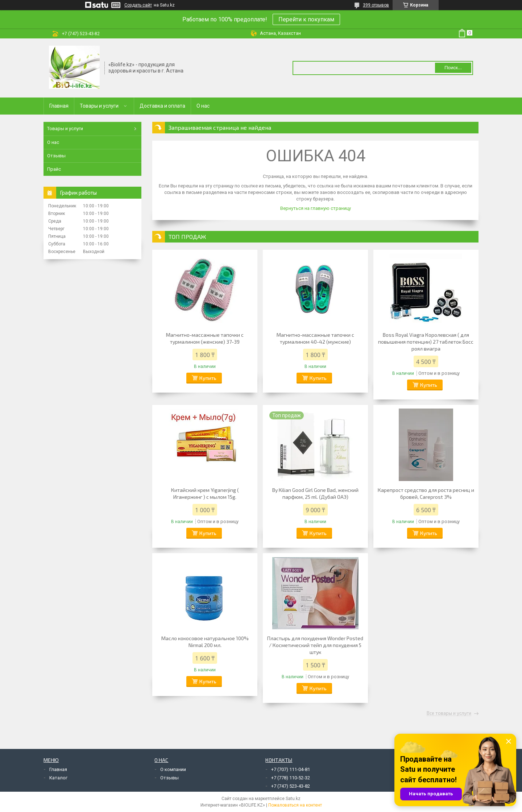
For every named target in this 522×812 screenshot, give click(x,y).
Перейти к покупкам (306, 19)
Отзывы (56, 156)
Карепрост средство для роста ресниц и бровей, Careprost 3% (426, 493)
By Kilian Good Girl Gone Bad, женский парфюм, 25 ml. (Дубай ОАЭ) (315, 493)
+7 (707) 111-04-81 (291, 769)
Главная (59, 106)
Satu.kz (293, 799)
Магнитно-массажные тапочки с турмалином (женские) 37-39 (205, 338)
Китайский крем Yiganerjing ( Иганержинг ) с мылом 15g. (205, 493)
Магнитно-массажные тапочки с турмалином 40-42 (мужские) (315, 338)
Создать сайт (138, 5)
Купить (208, 378)
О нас (203, 106)
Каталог (58, 778)
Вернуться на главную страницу (316, 208)
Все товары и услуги (449, 713)
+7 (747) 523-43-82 (291, 786)
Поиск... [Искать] (453, 68)
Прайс (54, 169)
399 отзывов (376, 5)
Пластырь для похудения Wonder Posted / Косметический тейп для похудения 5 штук (315, 645)
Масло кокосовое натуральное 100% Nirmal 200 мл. (205, 642)
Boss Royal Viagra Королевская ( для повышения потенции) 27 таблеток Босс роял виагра (426, 342)
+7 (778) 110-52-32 (291, 778)
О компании (173, 769)
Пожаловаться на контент (295, 805)
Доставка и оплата (162, 106)
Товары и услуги (99, 106)
